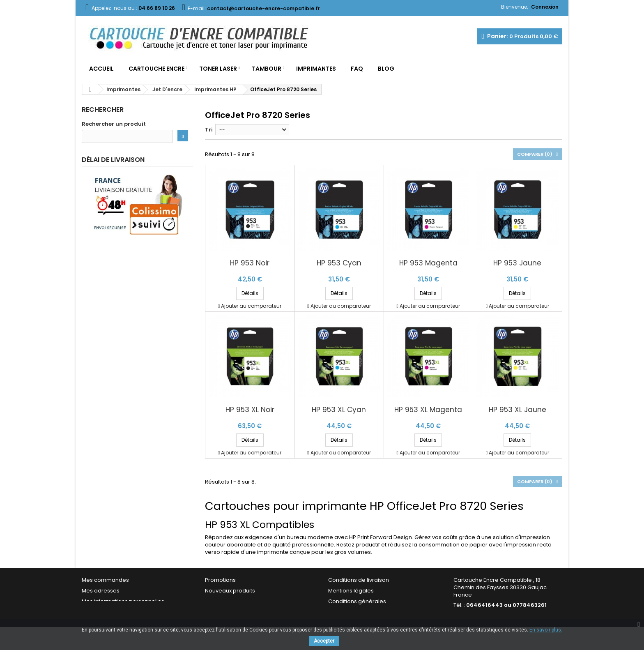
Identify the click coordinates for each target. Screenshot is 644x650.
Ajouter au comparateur (251, 306)
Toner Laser (218, 69)
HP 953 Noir (250, 263)
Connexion (545, 7)
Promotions (220, 580)
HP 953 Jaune (517, 263)
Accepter (324, 641)
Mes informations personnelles (123, 601)
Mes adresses (101, 591)
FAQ (357, 69)
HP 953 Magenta (428, 263)
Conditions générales (357, 601)
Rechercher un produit (114, 124)
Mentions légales (351, 591)
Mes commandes (105, 580)
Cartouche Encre (156, 69)
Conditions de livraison (359, 580)
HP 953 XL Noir (250, 410)
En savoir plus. (546, 630)
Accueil (101, 69)
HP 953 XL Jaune (517, 410)
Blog (386, 69)
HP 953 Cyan (339, 263)
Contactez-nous (227, 612)
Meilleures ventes (228, 601)
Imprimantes (316, 69)
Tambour (267, 69)
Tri (209, 130)
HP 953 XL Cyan (339, 410)
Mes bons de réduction (113, 612)
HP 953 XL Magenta (428, 410)
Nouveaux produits (230, 591)
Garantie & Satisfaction (359, 612)
